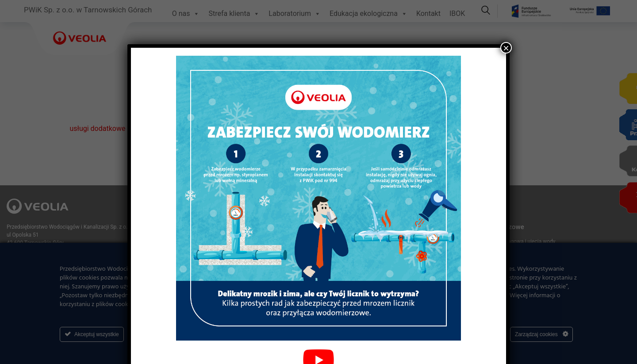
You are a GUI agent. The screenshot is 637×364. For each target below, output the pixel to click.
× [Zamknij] (506, 48)
